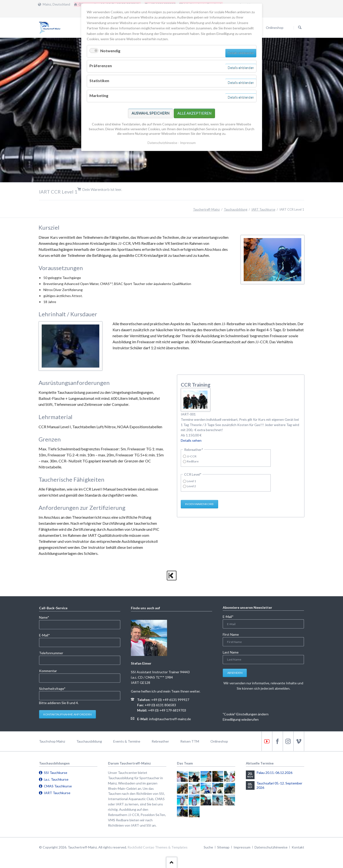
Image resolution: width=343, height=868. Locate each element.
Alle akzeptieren (194, 113)
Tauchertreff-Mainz (206, 209)
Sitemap (223, 847)
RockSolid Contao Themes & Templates (158, 847)
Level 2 (191, 486)
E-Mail (47, 635)
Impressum (242, 847)
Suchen (300, 28)
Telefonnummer (51, 653)
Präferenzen (101, 66)
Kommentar (48, 671)
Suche (208, 847)
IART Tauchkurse (263, 209)
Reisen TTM (190, 741)
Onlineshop (219, 741)
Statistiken (99, 81)
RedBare (193, 461)
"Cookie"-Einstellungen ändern (246, 714)
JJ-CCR (192, 456)
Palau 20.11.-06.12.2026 (274, 773)
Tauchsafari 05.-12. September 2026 (279, 785)
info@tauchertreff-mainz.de (170, 719)
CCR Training (196, 385)
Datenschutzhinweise (271, 847)
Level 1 (191, 481)
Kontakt (298, 847)
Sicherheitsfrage (52, 688)
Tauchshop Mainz (52, 741)
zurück (172, 576)
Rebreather (160, 741)
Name (47, 617)
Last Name (231, 652)
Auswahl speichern (151, 113)
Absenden (235, 673)
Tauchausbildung (236, 209)
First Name (231, 634)
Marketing (99, 95)
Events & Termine (127, 741)
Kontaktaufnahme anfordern (67, 714)
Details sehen (191, 440)
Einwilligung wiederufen (241, 719)
